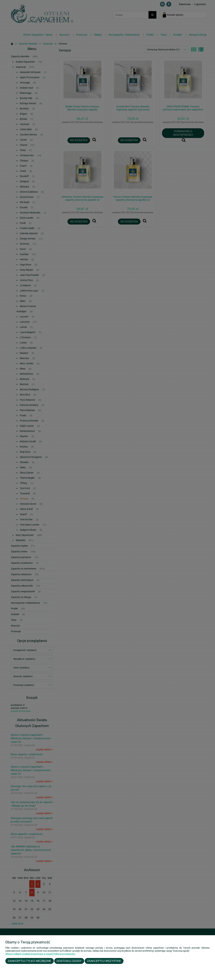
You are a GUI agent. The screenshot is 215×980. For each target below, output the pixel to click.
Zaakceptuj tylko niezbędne (30, 961)
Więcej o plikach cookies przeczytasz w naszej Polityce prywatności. (40, 954)
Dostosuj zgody (69, 961)
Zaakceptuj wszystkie (104, 961)
